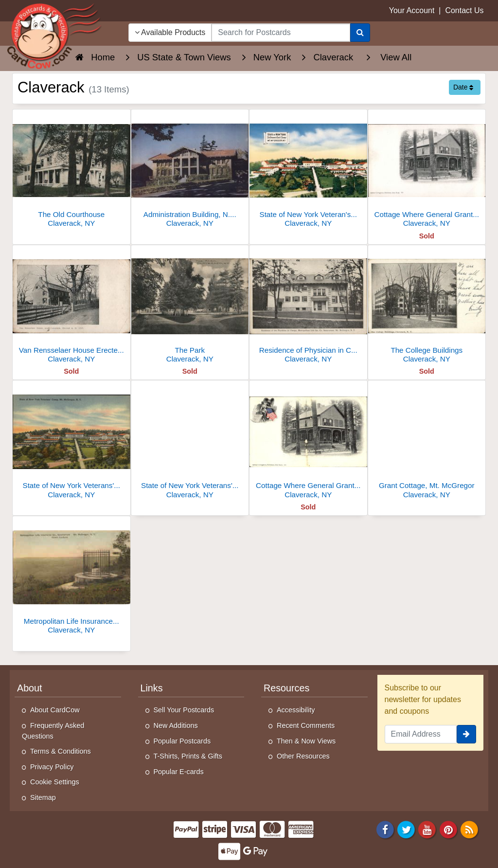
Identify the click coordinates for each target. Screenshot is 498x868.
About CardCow (55, 710)
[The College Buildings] (427, 307)
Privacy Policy (52, 767)
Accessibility (296, 710)
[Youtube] (427, 829)
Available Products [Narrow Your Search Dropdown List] (170, 32)
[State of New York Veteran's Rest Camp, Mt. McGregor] (308, 171)
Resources (286, 688)
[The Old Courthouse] (71, 171)
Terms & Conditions (61, 751)
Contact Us (464, 10)
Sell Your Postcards (184, 710)
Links (152, 688)
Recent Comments (306, 725)
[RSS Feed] (469, 829)
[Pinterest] (448, 829)
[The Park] (190, 307)
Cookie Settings (55, 782)
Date (463, 87)
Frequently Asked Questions (53, 731)
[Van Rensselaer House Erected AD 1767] (71, 307)
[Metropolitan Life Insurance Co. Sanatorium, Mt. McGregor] (71, 578)
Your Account (412, 10)
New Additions (176, 725)
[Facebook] (385, 829)
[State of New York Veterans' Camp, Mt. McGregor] (71, 442)
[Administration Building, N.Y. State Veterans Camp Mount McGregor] (190, 171)
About (30, 688)
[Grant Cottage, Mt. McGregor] (427, 442)
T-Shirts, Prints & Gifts (188, 756)
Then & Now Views (306, 741)
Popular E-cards (179, 772)
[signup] (466, 734)
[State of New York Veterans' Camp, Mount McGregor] (190, 442)
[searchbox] (281, 33)
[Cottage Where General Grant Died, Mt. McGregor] (427, 171)
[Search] (360, 33)
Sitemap (43, 797)
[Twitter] (406, 829)
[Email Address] (421, 734)
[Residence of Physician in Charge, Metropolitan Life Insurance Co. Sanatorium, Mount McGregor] (308, 307)
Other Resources (303, 756)
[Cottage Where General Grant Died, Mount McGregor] (308, 442)
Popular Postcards (182, 741)
